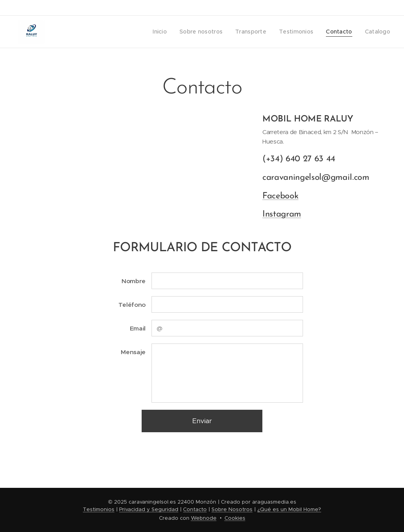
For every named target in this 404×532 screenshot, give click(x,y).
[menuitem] (168, 32)
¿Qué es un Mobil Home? (289, 509)
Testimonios (99, 509)
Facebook (280, 196)
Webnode (204, 518)
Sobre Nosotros (232, 509)
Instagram (282, 214)
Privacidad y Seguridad (149, 509)
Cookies (235, 518)
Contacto (195, 509)
